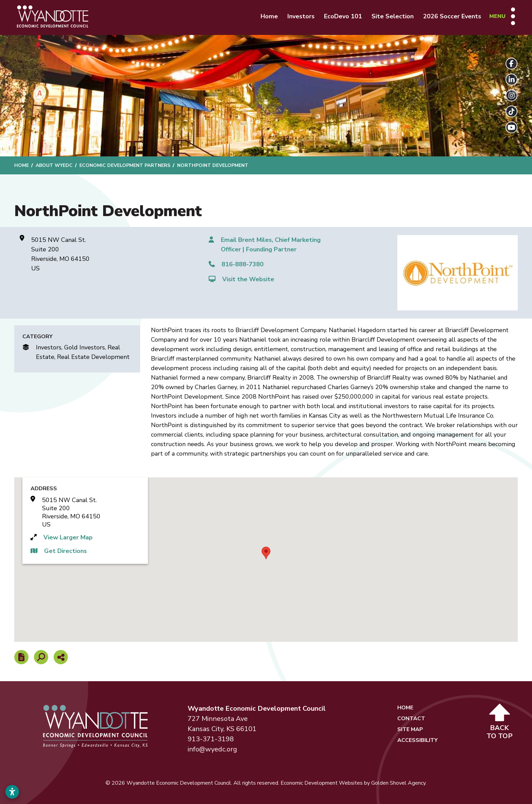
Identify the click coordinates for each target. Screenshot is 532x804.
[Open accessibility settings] (12, 792)
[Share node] (61, 657)
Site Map (410, 729)
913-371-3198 (211, 739)
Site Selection (393, 16)
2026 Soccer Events (452, 16)
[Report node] (21, 657)
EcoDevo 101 (343, 16)
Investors (301, 16)
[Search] (41, 657)
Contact (411, 719)
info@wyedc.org (212, 749)
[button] (266, 553)
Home (269, 16)
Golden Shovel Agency (398, 783)
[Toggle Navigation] (502, 16)
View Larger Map (68, 537)
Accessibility (417, 740)
